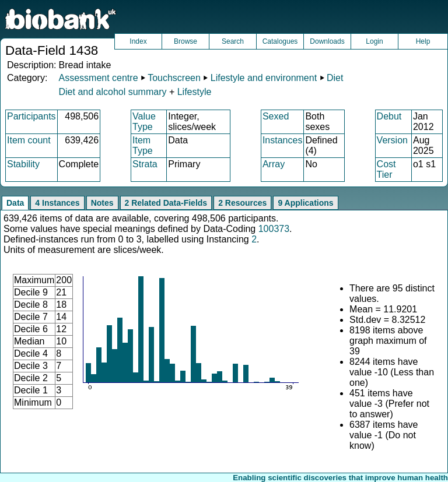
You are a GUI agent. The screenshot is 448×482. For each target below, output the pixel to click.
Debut (389, 116)
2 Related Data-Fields (166, 203)
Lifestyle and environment (264, 78)
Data (15, 203)
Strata (145, 164)
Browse (185, 41)
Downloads (327, 41)
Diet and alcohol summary (112, 92)
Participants (32, 116)
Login (374, 41)
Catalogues (280, 41)
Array (274, 164)
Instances (282, 140)
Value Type (144, 122)
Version (392, 140)
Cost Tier (386, 169)
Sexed (276, 116)
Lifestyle (195, 92)
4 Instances (57, 203)
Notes (102, 203)
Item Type (143, 145)
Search (233, 41)
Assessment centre (98, 78)
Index (138, 41)
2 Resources (242, 203)
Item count (29, 140)
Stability (23, 164)
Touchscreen (174, 78)
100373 (274, 229)
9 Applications (305, 203)
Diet (335, 78)
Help (423, 41)
